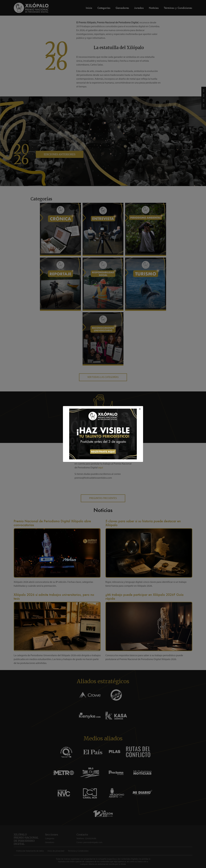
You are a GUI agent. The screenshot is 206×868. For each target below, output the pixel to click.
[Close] (140, 409)
